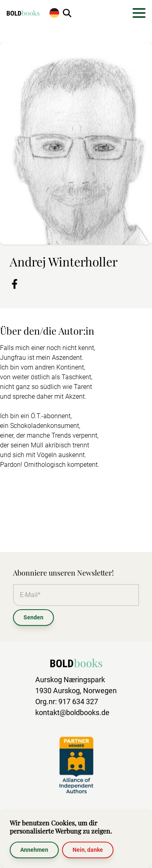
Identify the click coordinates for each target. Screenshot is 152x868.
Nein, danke (88, 850)
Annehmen (34, 850)
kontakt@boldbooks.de (72, 712)
